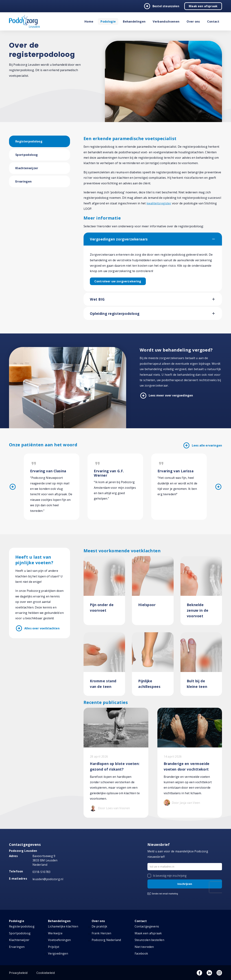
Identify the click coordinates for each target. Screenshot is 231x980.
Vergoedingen (58, 953)
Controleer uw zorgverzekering (118, 281)
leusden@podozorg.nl (48, 879)
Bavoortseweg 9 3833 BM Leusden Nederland (45, 860)
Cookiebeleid (46, 973)
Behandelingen (134, 21)
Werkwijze (55, 933)
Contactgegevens (147, 926)
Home (89, 21)
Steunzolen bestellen (149, 940)
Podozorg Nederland (106, 940)
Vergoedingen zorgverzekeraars (119, 239)
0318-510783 (42, 872)
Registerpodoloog (29, 141)
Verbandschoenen (166, 21)
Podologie (108, 21)
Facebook (141, 953)
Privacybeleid (18, 973)
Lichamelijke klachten (63, 926)
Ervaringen (23, 181)
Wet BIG (97, 299)
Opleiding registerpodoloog (115, 314)
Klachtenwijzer (27, 168)
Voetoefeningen (59, 940)
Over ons (193, 21)
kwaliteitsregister (159, 203)
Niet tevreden (144, 947)
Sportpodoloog (27, 155)
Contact (213, 21)
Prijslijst (54, 947)
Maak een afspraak (203, 6)
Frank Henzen (102, 933)
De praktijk (100, 926)
